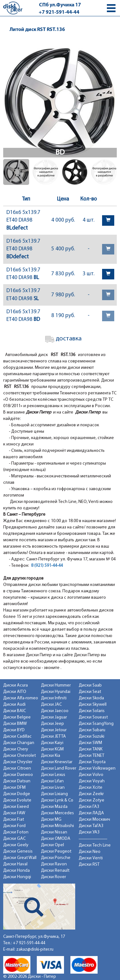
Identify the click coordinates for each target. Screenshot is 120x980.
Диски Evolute (17, 800)
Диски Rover (53, 877)
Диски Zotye (92, 800)
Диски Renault (55, 871)
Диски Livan (53, 788)
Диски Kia (51, 756)
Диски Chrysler (18, 762)
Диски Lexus (53, 775)
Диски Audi (14, 705)
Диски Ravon (54, 864)
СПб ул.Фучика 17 (60, 5)
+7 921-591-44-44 (59, 12)
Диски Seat (90, 692)
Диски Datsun (17, 781)
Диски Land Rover (59, 768)
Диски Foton (16, 832)
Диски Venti (91, 858)
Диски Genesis (18, 851)
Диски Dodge (17, 794)
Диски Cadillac (17, 737)
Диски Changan (19, 743)
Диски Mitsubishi (57, 826)
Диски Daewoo (18, 775)
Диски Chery (16, 749)
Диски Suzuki (92, 737)
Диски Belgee (17, 717)
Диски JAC (51, 705)
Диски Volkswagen (97, 768)
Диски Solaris (92, 711)
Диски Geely (16, 845)
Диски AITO (15, 692)
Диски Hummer (56, 685)
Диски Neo (90, 852)
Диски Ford (14, 826)
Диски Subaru (92, 730)
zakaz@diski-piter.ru (35, 950)
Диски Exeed (16, 807)
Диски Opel (52, 845)
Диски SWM (90, 743)
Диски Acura (16, 685)
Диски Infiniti (54, 698)
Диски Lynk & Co (57, 800)
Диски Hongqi (17, 877)
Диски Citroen (17, 768)
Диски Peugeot (56, 851)
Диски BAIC (15, 711)
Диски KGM (52, 749)
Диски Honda (16, 871)
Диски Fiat (14, 820)
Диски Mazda (54, 807)
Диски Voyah (92, 781)
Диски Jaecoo (55, 711)
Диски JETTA (53, 737)
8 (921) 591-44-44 (47, 566)
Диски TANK (91, 749)
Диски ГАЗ (89, 807)
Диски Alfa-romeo (21, 698)
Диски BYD (14, 730)
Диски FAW (14, 813)
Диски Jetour (54, 730)
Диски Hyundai (56, 692)
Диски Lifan (52, 781)
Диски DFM (14, 788)
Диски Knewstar (57, 762)
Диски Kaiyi (52, 743)
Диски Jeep (52, 724)
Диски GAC (14, 839)
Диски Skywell (93, 705)
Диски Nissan (54, 832)
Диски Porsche (56, 858)
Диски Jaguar (54, 717)
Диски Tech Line (95, 845)
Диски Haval (15, 864)
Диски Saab (90, 685)
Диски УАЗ (89, 832)
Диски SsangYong (96, 724)
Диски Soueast (93, 717)
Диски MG (51, 820)
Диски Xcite (91, 788)
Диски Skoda (91, 698)
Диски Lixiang (54, 794)
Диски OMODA (56, 839)
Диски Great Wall (20, 858)
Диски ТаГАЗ (91, 826)
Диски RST (89, 865)
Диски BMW (15, 724)
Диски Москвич (94, 820)
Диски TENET (92, 756)
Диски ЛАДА (91, 813)
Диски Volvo (91, 775)
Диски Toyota (92, 762)
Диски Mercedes (57, 813)
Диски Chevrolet (20, 756)
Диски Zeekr (91, 794)
